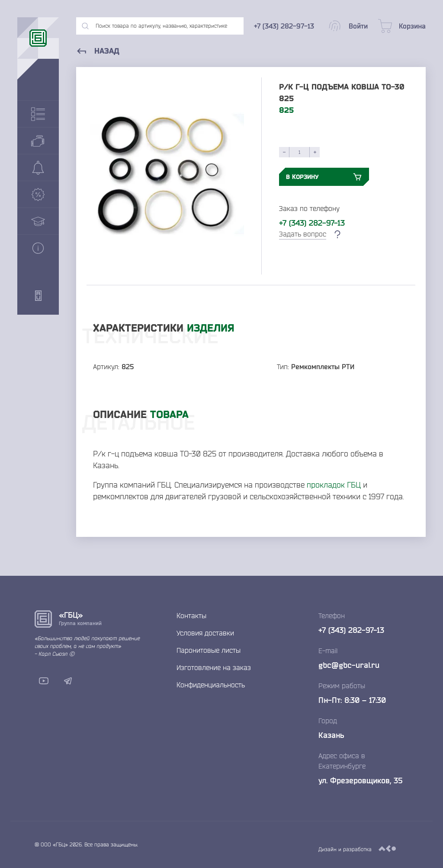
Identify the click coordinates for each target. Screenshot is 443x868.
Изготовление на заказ (214, 667)
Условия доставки (205, 633)
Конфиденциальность (211, 685)
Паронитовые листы (209, 650)
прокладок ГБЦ (334, 485)
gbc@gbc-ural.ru (349, 665)
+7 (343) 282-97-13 (312, 223)
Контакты (191, 616)
